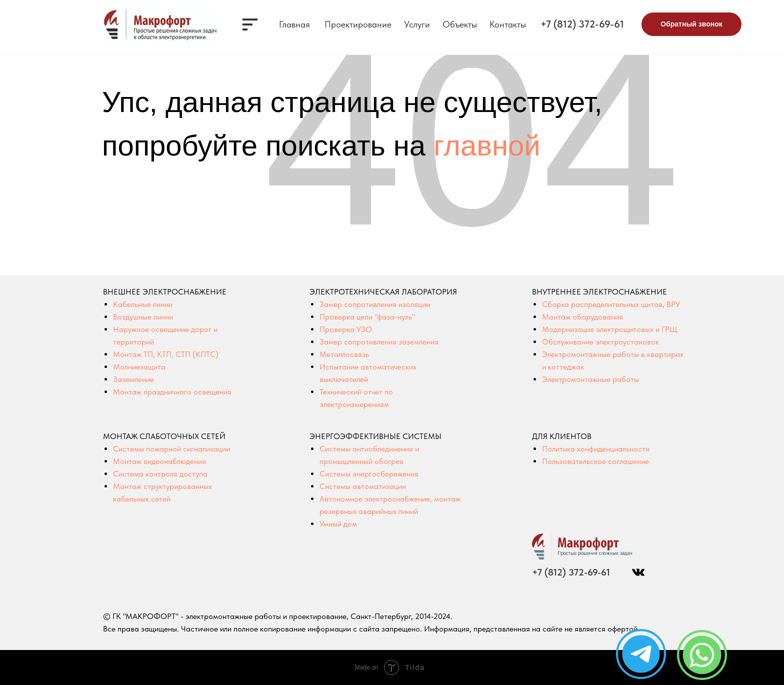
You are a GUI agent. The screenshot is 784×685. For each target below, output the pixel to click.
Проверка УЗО (346, 329)
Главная (294, 24)
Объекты (460, 24)
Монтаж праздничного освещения (172, 392)
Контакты (508, 24)
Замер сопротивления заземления (379, 342)
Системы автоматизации (363, 486)
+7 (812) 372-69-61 (582, 24)
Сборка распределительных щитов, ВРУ (611, 304)
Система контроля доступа (160, 474)
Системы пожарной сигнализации (171, 449)
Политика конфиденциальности (596, 449)
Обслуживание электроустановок (600, 342)
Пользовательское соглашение (595, 461)
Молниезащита (139, 367)
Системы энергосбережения (369, 474)
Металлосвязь (344, 354)
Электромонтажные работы (590, 379)
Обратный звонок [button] (691, 24)
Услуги (417, 24)
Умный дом (338, 524)
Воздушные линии (143, 317)
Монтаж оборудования (582, 317)
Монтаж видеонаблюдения (159, 461)
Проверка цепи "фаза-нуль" (367, 317)
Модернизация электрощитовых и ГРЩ (610, 329)
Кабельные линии (143, 304)
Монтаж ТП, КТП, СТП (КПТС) (166, 354)
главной (487, 145)
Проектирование (358, 24)
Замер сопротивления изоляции (375, 304)
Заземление (133, 379)
